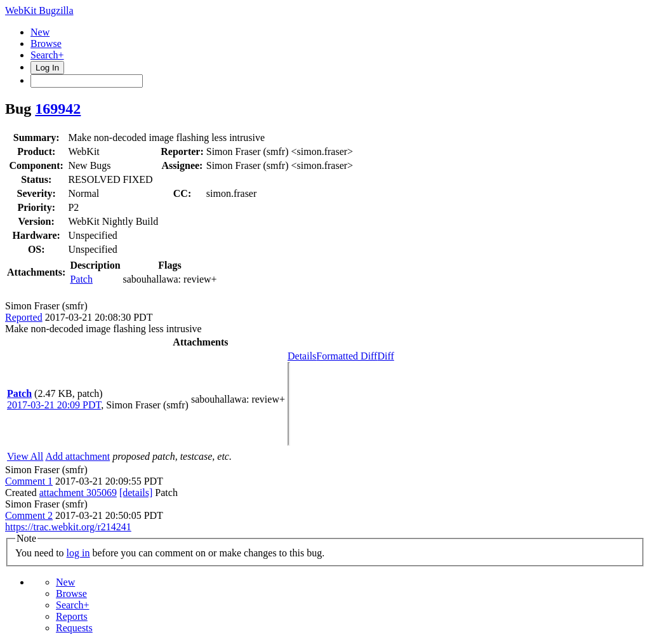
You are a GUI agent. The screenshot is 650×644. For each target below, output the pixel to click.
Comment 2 (29, 515)
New (40, 32)
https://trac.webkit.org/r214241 (68, 527)
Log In (47, 68)
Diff (385, 356)
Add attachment (77, 456)
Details (302, 356)
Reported (24, 317)
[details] (136, 493)
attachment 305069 (78, 493)
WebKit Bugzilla (39, 10)
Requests (74, 628)
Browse (46, 44)
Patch (81, 279)
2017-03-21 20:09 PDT (54, 405)
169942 (58, 109)
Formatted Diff (347, 356)
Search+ (47, 55)
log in (78, 553)
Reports (72, 616)
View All (25, 456)
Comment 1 (29, 481)
